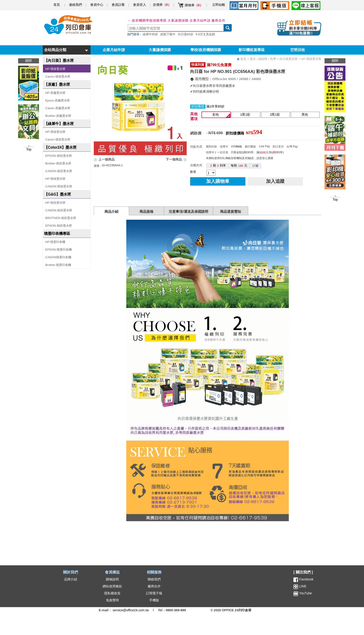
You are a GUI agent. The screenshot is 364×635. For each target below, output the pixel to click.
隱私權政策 (112, 593)
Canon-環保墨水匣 (58, 77)
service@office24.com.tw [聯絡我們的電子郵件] (131, 610)
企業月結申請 (114, 50)
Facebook (306, 579)
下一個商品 (174, 159)
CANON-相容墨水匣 (59, 171)
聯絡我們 (154, 579)
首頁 (57, 5)
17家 (255, 166)
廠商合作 (218, 20)
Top (335, 200)
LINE (302, 586)
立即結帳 (219, 5)
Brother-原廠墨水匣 (58, 116)
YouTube (305, 593)
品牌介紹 (71, 579)
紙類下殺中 (168, 34)
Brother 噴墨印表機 (58, 265)
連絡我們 (75, 5)
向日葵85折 (185, 34)
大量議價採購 (160, 50)
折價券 (162, 5)
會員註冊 (118, 5)
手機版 (154, 600)
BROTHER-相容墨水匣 (61, 218)
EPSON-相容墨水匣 (59, 156)
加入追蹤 (275, 181)
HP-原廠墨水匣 (55, 93)
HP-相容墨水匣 (55, 203)
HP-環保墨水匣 (55, 69)
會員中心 (97, 5)
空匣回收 (298, 50)
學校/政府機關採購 (206, 50)
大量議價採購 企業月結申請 (189, 20)
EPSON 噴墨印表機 (58, 250)
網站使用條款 (112, 586)
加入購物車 (218, 181)
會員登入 (140, 5)
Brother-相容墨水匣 (58, 163)
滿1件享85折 (215, 106)
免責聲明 (112, 600)
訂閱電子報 (154, 593)
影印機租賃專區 (252, 50)
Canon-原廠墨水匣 (58, 108)
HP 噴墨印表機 (55, 242)
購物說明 (112, 579)
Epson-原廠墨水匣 (58, 100)
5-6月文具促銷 (205, 34)
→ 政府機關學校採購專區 (147, 20)
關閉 (335, 61)
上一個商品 (107, 159)
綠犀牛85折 (150, 34)
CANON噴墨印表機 (58, 257)
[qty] (211, 173)
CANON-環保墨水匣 (59, 186)
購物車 (194, 5)
